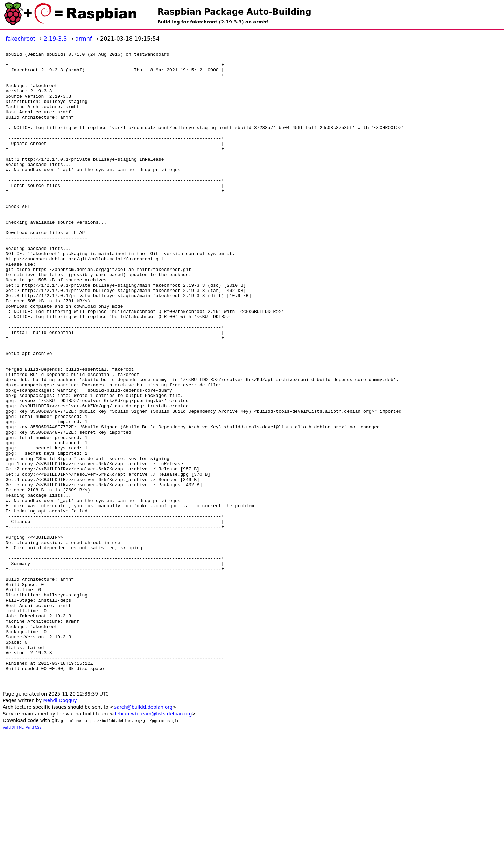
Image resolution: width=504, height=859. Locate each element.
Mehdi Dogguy (60, 827)
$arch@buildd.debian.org (143, 833)
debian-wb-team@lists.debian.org (153, 840)
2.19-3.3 (55, 39)
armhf (83, 39)
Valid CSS (34, 854)
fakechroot (20, 39)
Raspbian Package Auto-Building (234, 12)
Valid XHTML (13, 854)
